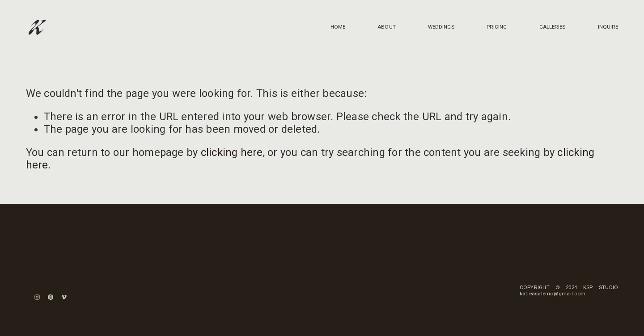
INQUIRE (608, 27)
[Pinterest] (51, 297)
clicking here (232, 152)
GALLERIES (553, 27)
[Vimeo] (64, 297)
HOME (338, 27)
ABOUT (387, 27)
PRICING (497, 27)
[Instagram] (37, 297)
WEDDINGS (441, 27)
